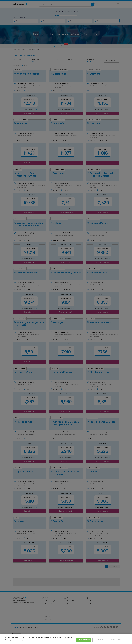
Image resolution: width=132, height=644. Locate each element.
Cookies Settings (116, 640)
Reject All (100, 640)
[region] (66, 639)
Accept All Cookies (84, 640)
